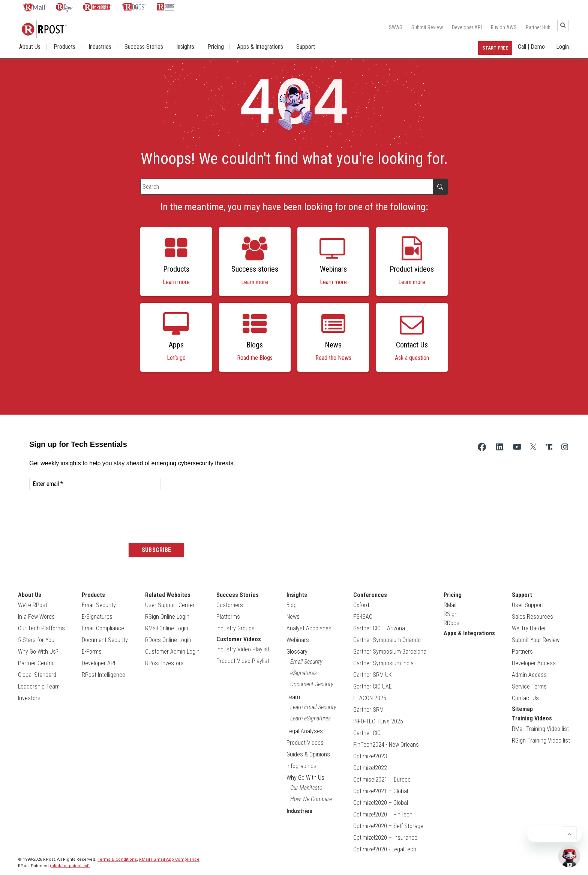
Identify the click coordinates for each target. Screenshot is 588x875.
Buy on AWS (504, 27)
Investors (29, 698)
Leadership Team (39, 686)
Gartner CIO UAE (373, 686)
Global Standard (37, 675)
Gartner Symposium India (383, 663)
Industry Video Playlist (243, 649)
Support (306, 47)
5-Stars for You (36, 640)
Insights (185, 47)
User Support (528, 605)
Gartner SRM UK (372, 675)
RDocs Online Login (168, 640)
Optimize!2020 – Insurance (385, 838)
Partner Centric (36, 663)
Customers (230, 605)
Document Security (105, 640)
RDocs (451, 623)
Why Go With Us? (38, 652)
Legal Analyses (305, 731)
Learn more (176, 282)
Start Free (495, 48)
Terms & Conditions (117, 859)
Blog (292, 605)
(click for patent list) (70, 866)
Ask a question (412, 358)
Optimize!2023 (370, 756)
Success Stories (144, 47)
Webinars (298, 640)
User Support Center (170, 605)
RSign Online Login (167, 617)
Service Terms (529, 686)
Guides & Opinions (308, 754)
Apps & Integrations (260, 47)
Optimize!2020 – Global (381, 803)
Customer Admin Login (172, 652)
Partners (522, 652)
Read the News (333, 358)
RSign (451, 614)
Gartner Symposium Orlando (387, 640)
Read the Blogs (255, 358)
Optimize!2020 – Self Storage (388, 826)
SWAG (396, 27)
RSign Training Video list (541, 740)
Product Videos (305, 743)
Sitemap (522, 709)
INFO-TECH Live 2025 (378, 721)
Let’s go (176, 358)
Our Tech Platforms (41, 628)
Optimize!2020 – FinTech (383, 814)
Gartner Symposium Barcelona (390, 652)
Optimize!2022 (370, 768)
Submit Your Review (536, 640)
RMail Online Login (167, 628)
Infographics (301, 766)
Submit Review (427, 27)
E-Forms (92, 652)
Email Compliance (103, 628)
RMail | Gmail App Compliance (169, 859)
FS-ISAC (363, 617)
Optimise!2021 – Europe (382, 780)
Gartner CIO (367, 733)
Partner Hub (538, 27)
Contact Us (525, 698)
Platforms (228, 617)
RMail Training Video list (540, 729)
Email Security (99, 605)
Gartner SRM (368, 710)
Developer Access (534, 663)
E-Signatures (97, 617)
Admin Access (529, 675)
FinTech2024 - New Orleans (386, 745)
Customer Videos (239, 639)
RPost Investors (164, 663)
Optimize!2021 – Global (381, 791)
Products (64, 47)
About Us (30, 47)
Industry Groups (235, 628)
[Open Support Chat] (569, 856)
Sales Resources (532, 617)
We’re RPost (33, 605)
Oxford (361, 605)
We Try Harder (529, 628)
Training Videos (532, 718)
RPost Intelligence (103, 675)
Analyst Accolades (309, 628)
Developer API (467, 27)
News (293, 617)
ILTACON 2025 (370, 698)
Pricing (216, 47)
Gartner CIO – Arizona (379, 628)
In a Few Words (36, 617)
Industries (100, 47)
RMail (450, 605)
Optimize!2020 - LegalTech (385, 849)
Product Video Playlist (243, 661)
